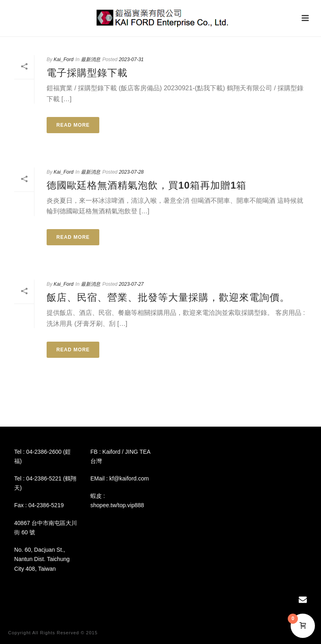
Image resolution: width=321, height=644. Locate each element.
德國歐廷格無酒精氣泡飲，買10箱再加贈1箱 (147, 185)
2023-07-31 (131, 60)
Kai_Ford (63, 60)
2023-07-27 (131, 284)
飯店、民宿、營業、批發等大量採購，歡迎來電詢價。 (168, 297)
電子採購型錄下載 (87, 73)
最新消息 (90, 60)
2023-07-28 (131, 172)
